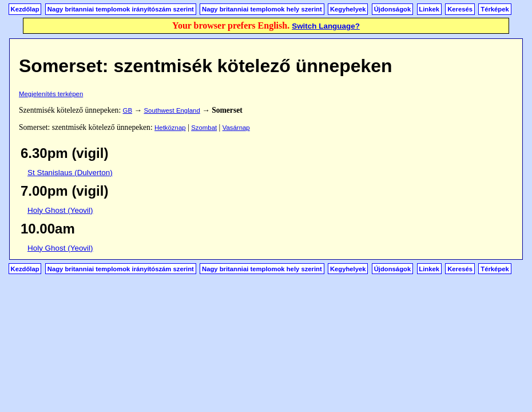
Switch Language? (326, 26)
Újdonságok (392, 9)
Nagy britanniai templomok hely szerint (262, 9)
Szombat (204, 128)
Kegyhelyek (348, 9)
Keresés (460, 9)
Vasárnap (236, 128)
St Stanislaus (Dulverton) (70, 173)
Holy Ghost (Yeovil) (60, 210)
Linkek (429, 9)
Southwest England (172, 110)
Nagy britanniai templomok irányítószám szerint (121, 9)
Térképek (495, 9)
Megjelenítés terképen (51, 94)
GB (128, 110)
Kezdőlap (25, 9)
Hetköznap (170, 128)
